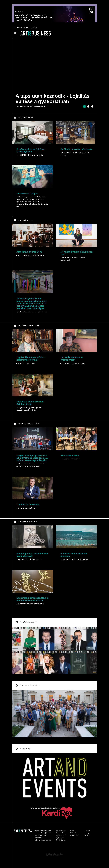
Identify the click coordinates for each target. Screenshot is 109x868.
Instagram (88, 833)
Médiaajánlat (61, 840)
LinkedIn (87, 835)
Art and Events (25, 749)
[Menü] (15, 33)
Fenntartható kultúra (29, 424)
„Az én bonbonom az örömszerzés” (72, 359)
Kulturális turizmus (28, 522)
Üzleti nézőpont (26, 117)
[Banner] (54, 11)
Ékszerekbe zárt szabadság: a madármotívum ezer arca (32, 599)
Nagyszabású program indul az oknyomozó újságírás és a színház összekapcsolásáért (32, 458)
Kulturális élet (26, 220)
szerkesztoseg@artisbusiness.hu (47, 833)
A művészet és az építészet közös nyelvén (31, 150)
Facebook (88, 831)
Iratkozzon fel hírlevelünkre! (30, 685)
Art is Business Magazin (28, 622)
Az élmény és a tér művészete (76, 149)
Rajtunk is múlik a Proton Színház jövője (30, 403)
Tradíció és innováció (28, 505)
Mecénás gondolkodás (29, 326)
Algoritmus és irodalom (29, 252)
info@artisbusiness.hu (43, 840)
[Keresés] (15, 28)
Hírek (72, 831)
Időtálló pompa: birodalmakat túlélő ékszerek (32, 555)
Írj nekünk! (60, 833)
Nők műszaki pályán (27, 193)
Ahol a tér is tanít (70, 455)
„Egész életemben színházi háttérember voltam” (31, 359)
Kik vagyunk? (61, 831)
